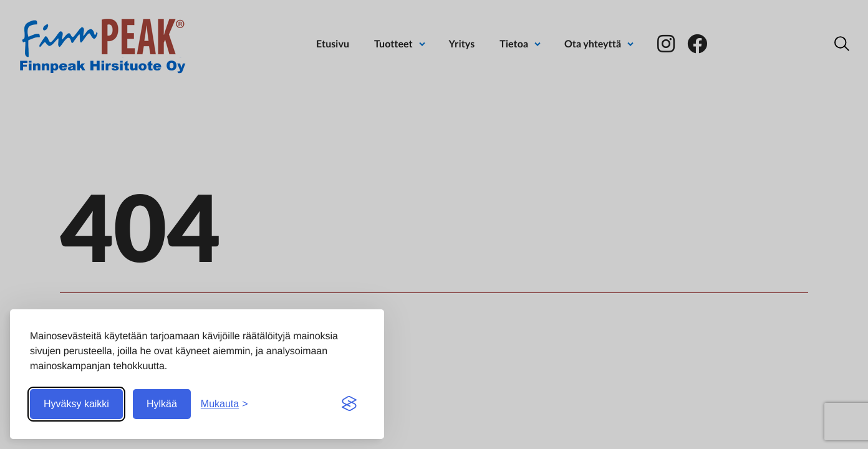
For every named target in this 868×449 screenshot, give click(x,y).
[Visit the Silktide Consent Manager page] (349, 404)
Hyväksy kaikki (76, 404)
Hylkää (162, 404)
